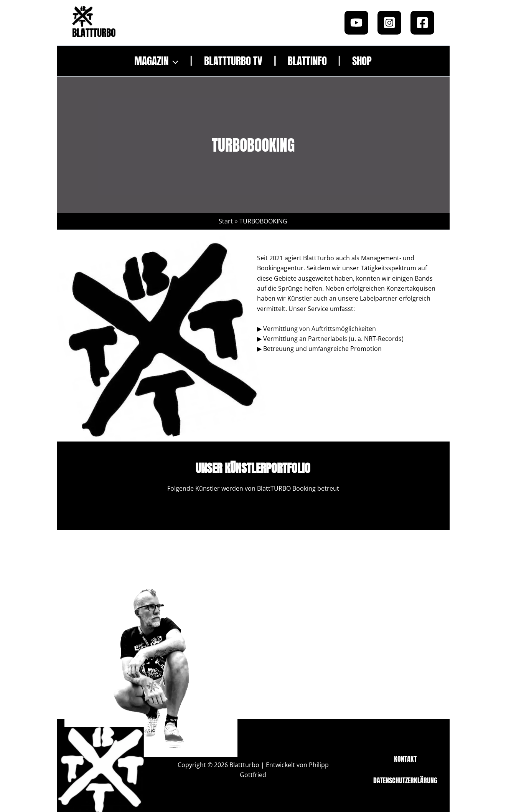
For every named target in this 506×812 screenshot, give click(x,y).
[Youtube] (356, 23)
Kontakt (405, 759)
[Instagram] (389, 23)
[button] (173, 61)
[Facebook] (422, 23)
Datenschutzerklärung (405, 780)
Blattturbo (94, 33)
